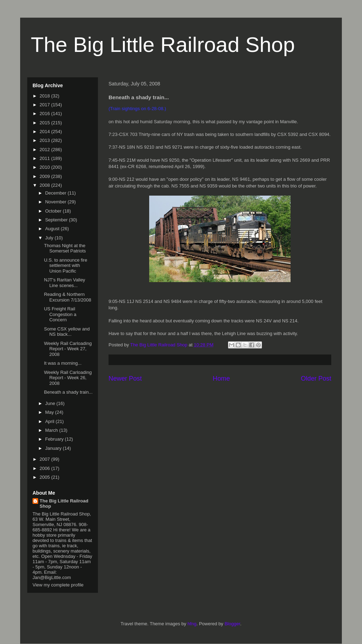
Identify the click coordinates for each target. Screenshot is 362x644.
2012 (45, 150)
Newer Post (125, 378)
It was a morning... (63, 363)
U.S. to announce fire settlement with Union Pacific (65, 266)
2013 (45, 140)
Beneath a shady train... (68, 392)
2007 (45, 459)
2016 (45, 114)
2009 (45, 176)
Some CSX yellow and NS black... (67, 332)
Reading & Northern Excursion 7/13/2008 (68, 297)
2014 (45, 132)
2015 (45, 123)
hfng (192, 624)
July (50, 238)
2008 (45, 185)
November (57, 202)
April (51, 421)
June (51, 403)
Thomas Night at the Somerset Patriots (65, 248)
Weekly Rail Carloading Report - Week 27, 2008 (68, 349)
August (53, 229)
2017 (45, 105)
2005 (45, 477)
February (55, 439)
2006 (45, 468)
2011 (45, 158)
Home (221, 378)
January (54, 448)
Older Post (316, 378)
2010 (45, 167)
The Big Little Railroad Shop (163, 45)
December (57, 193)
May (50, 412)
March (52, 430)
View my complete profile (58, 585)
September (57, 220)
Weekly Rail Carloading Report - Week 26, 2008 (68, 378)
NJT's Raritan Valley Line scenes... (64, 283)
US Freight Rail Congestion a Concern (60, 314)
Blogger (232, 624)
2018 (45, 96)
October (54, 211)
